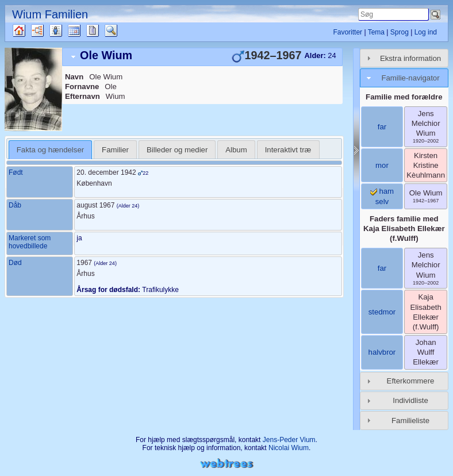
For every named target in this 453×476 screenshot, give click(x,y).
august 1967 (95, 205)
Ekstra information (410, 58)
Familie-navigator (410, 78)
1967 (84, 263)
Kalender (84, 30)
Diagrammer (47, 30)
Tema (376, 32)
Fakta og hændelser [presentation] (50, 150)
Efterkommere (411, 381)
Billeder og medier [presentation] (177, 150)
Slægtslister (66, 30)
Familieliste (410, 421)
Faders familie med (404, 229)
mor (382, 165)
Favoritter (348, 32)
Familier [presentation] (115, 150)
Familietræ (29, 30)
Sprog (400, 32)
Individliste (410, 400)
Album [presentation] (236, 150)
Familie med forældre (404, 97)
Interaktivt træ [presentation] (288, 150)
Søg (117, 30)
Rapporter (103, 30)
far (382, 127)
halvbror (382, 352)
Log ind (426, 32)
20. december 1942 (106, 172)
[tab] (202, 57)
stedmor (382, 312)
